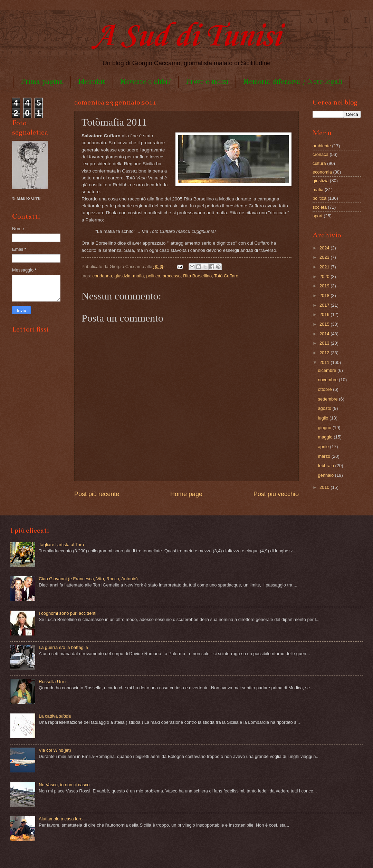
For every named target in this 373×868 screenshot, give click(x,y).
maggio (326, 437)
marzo (324, 456)
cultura (319, 163)
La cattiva (55, 716)
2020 (325, 277)
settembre (328, 399)
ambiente (322, 146)
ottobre (325, 389)
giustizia (122, 276)
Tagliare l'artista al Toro (61, 545)
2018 (325, 295)
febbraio (326, 466)
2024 (325, 248)
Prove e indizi (207, 82)
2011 (325, 362)
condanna (102, 276)
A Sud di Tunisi (186, 37)
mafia (138, 276)
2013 (325, 343)
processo (172, 276)
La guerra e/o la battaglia (63, 647)
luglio (324, 418)
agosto (325, 408)
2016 (325, 314)
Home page (186, 494)
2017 (325, 305)
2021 (325, 267)
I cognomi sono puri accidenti (68, 613)
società (320, 207)
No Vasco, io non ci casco (64, 785)
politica (153, 276)
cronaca (321, 154)
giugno (325, 428)
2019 (325, 286)
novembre (328, 380)
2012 (325, 353)
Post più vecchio (276, 494)
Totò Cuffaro (226, 276)
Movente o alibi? (146, 82)
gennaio (326, 475)
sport (318, 216)
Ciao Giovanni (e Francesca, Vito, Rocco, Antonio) (88, 579)
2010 (325, 487)
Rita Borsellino (197, 276)
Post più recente (97, 494)
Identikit (92, 82)
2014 (325, 334)
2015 (325, 324)
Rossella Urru (52, 682)
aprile (324, 447)
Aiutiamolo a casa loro (61, 819)
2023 (325, 257)
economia (322, 172)
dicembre (328, 370)
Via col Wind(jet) (55, 750)
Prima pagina (42, 82)
